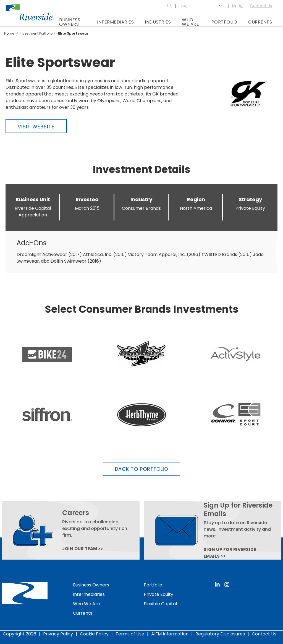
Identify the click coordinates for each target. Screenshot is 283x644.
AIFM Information (170, 634)
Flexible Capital (160, 604)
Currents (260, 22)
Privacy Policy (58, 634)
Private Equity (158, 594)
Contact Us (261, 6)
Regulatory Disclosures (220, 634)
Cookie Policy (94, 634)
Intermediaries (115, 22)
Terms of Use (130, 634)
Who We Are (190, 22)
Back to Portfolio (142, 469)
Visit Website (36, 127)
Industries (158, 22)
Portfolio (224, 22)
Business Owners (70, 22)
